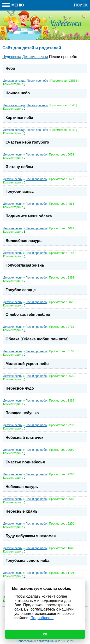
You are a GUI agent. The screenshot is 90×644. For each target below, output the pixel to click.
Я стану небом (19, 167)
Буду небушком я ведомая (31, 536)
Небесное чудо (20, 388)
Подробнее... (42, 618)
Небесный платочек (24, 437)
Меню (13, 5)
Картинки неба (19, 118)
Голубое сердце (21, 290)
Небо (10, 68)
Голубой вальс (20, 191)
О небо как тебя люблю (28, 314)
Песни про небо (37, 81)
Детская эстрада (14, 81)
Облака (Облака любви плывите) (37, 339)
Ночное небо (18, 93)
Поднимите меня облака (29, 216)
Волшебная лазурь (24, 241)
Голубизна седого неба (27, 561)
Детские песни (13, 155)
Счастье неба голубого (27, 142)
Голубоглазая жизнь (25, 265)
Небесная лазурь (22, 487)
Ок (45, 634)
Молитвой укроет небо (27, 364)
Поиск (81, 5)
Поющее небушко (22, 413)
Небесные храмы (22, 511)
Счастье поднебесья (25, 462)
